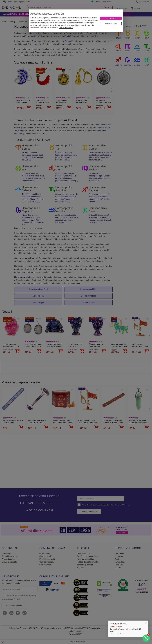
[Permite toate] (111, 18)
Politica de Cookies (66, 28)
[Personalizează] (111, 24)
